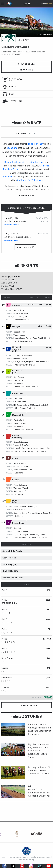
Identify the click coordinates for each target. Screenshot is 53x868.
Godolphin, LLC (20, 491)
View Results (27, 64)
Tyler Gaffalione (20, 485)
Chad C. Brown (20, 423)
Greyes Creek (9, 558)
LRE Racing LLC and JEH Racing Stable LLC (31, 405)
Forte (41, 162)
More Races (25, 247)
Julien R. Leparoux (21, 442)
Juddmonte (18, 383)
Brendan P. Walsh (21, 488)
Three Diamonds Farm (23, 470)
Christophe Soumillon (23, 355)
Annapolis (7, 176)
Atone (15, 458)
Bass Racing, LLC (20, 317)
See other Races (26, 705)
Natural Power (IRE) (13, 578)
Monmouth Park (11, 240)
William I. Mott (20, 402)
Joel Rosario (19, 377)
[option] (17, 834)
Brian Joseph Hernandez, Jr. (26, 507)
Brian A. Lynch (20, 510)
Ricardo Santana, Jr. (22, 463)
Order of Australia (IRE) (17, 349)
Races (26, 4)
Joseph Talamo (20, 332)
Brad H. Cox (19, 380)
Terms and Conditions (43, 857)
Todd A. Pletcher (21, 313)
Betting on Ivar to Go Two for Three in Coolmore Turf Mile (40, 770)
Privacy (31, 857)
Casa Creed (18, 393)
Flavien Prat (19, 420)
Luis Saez (18, 399)
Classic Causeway (17, 437)
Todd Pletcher (35, 144)
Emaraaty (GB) (10, 564)
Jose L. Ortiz (19, 528)
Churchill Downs (12, 225)
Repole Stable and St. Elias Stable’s (21, 162)
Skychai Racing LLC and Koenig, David (29, 534)
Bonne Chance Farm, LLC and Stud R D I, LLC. (32, 338)
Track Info (27, 70)
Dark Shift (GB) (10, 571)
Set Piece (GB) (17, 372)
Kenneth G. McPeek (22, 445)
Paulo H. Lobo (20, 335)
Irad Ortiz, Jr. (19, 310)
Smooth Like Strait (12, 551)
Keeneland (12, 148)
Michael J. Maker (21, 467)
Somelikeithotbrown (23, 523)
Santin (15, 480)
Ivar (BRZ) (17, 327)
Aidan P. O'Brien (21, 359)
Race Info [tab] (21, 133)
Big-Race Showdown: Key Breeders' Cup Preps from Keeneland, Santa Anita (39, 751)
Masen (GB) (18, 415)
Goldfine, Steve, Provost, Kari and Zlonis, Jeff (33, 513)
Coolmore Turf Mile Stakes (30, 180)
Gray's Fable (15, 501)
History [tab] (33, 133)
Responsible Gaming (26, 860)
